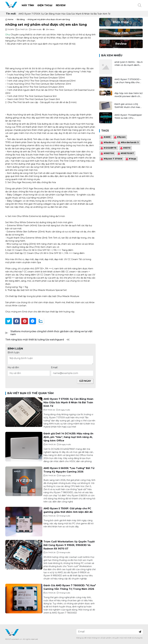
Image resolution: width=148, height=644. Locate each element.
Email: (54, 367)
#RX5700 (107, 153)
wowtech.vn (17, 639)
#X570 (125, 148)
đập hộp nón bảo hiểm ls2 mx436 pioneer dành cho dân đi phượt (129, 95)
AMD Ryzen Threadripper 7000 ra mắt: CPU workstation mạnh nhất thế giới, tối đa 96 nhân (128, 117)
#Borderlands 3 (128, 143)
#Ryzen (119, 137)
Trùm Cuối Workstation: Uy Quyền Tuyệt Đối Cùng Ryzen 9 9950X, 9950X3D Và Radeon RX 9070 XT (69, 545)
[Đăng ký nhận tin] (140, 632)
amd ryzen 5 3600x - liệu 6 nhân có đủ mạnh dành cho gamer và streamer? (129, 64)
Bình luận (14, 352)
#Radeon (107, 143)
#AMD (105, 137)
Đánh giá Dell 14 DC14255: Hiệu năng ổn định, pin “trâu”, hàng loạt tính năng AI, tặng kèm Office (68, 437)
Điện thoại (45, 5)
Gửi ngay (85, 381)
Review (61, 5)
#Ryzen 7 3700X (111, 159)
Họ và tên (13, 367)
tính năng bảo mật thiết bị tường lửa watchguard (35, 340)
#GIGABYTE (108, 148)
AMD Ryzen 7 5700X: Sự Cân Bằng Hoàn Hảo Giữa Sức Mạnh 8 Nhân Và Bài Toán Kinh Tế (64, 14)
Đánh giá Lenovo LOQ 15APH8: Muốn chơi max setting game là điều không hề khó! (127, 106)
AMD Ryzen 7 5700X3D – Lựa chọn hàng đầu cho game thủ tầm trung (128, 81)
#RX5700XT (126, 153)
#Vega (131, 159)
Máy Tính (28, 5)
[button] (140, 5)
